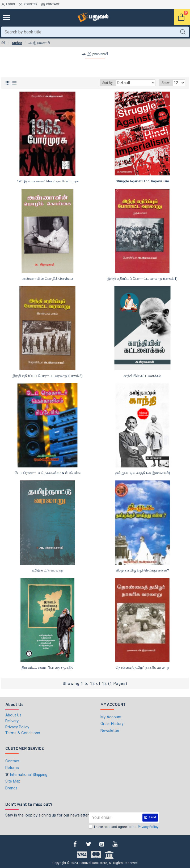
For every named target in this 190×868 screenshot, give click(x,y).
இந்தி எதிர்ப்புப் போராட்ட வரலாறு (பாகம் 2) (48, 376)
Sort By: (108, 83)
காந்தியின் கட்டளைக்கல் (142, 376)
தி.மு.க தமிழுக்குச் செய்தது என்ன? (143, 570)
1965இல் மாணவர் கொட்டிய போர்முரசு (48, 181)
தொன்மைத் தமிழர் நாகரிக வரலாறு (143, 667)
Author (17, 43)
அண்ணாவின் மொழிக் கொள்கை (48, 279)
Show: (166, 83)
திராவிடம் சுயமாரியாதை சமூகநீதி (47, 667)
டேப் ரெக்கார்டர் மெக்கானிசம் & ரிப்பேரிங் (48, 473)
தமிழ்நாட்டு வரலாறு (47, 570)
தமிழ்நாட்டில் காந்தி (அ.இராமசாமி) (143, 473)
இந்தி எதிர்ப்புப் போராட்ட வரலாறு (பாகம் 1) (142, 279)
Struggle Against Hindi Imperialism (142, 181)
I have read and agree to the (124, 827)
